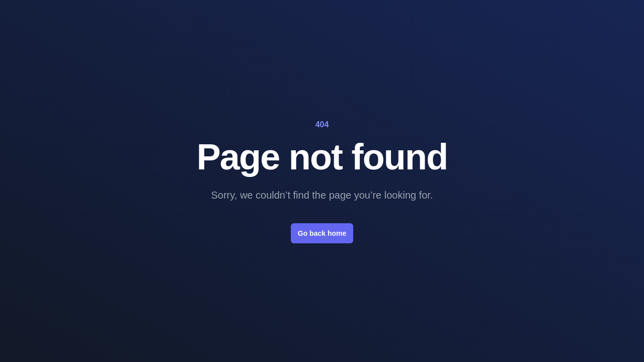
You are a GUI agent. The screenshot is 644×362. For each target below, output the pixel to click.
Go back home (322, 233)
